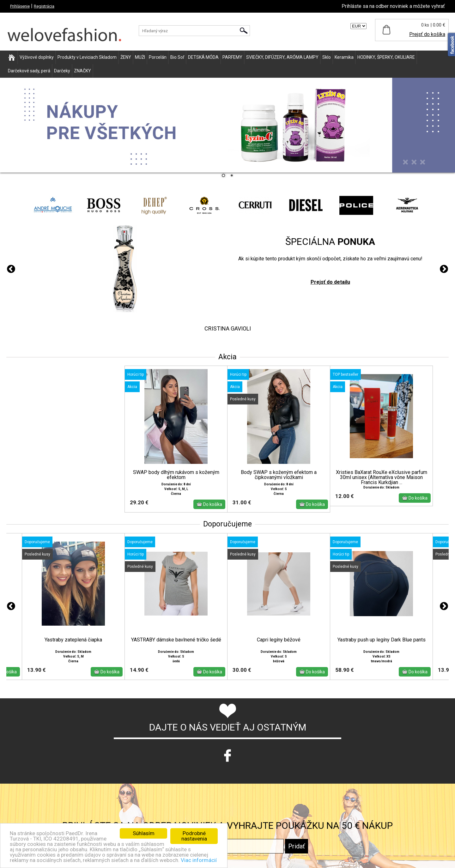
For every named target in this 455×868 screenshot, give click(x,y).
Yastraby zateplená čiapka (73, 640)
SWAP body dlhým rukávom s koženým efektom (176, 475)
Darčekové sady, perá (29, 71)
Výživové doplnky (37, 57)
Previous (11, 269)
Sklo (327, 57)
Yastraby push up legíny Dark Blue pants (382, 640)
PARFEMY (232, 57)
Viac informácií (199, 860)
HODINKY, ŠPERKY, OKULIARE (386, 57)
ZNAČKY (82, 71)
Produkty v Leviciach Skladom (87, 57)
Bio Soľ (177, 57)
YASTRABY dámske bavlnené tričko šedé (176, 640)
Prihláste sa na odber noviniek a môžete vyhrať (393, 6)
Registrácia (44, 6)
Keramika (344, 57)
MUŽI (140, 57)
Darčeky (62, 71)
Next (444, 269)
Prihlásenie (20, 6)
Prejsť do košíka (427, 34)
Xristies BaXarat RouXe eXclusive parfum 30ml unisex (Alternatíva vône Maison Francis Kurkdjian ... (382, 477)
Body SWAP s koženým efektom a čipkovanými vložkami (279, 475)
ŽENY (126, 57)
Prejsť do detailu (330, 282)
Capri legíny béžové (279, 640)
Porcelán (158, 57)
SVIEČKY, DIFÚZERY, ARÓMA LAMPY (282, 57)
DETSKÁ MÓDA (203, 57)
